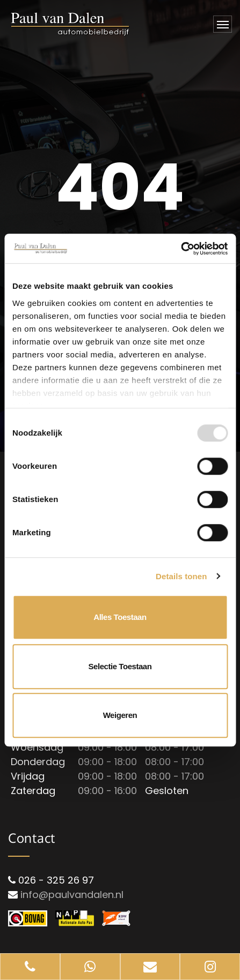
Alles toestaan (120, 617)
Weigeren (120, 715)
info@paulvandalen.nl (72, 895)
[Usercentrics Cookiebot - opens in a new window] (181, 249)
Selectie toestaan (120, 666)
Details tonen (181, 576)
